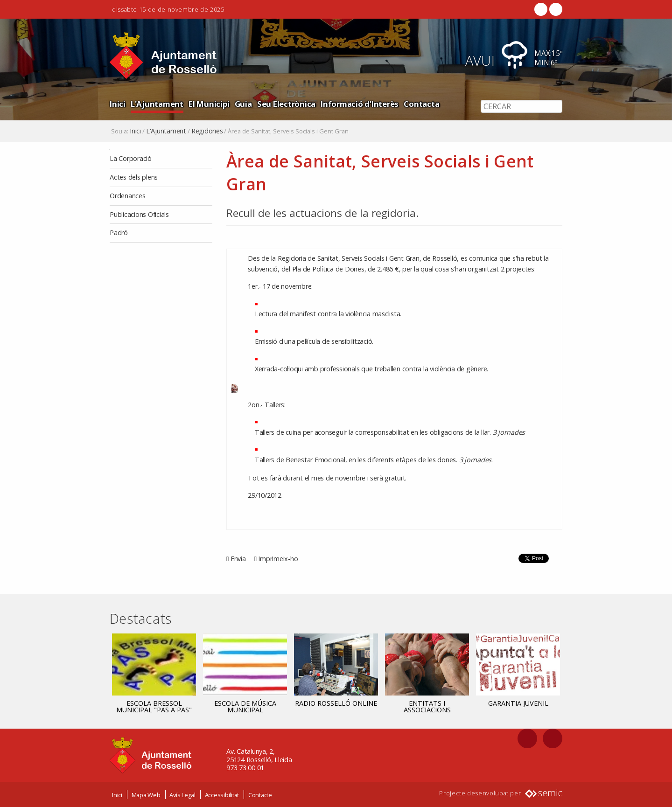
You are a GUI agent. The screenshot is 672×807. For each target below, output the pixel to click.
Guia (243, 104)
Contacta (421, 104)
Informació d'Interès (360, 104)
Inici (118, 104)
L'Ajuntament (157, 104)
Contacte (260, 794)
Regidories (207, 131)
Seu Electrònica (286, 104)
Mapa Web (146, 794)
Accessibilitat (222, 794)
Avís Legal (182, 794)
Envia (238, 559)
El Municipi (209, 104)
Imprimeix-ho (278, 559)
